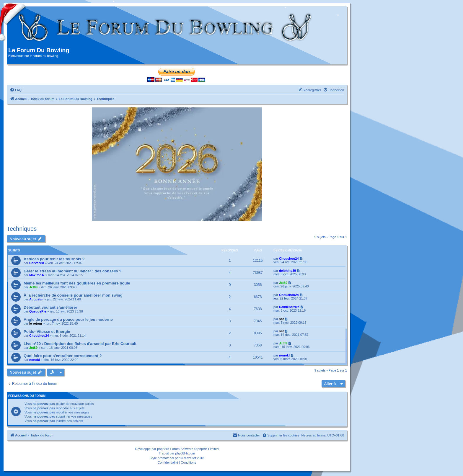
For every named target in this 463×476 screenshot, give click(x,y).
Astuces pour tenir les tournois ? (54, 259)
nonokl (35, 360)
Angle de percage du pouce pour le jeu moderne (68, 319)
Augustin (36, 299)
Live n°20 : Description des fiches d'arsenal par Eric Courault (80, 344)
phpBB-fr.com (185, 453)
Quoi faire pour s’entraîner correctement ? (63, 356)
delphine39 (287, 271)
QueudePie (38, 311)
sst (281, 319)
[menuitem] (16, 90)
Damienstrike (289, 307)
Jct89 (33, 287)
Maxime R (37, 275)
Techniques (22, 229)
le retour (36, 323)
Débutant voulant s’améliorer (50, 307)
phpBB (162, 449)
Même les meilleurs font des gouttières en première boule (77, 283)
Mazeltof (190, 458)
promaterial (166, 458)
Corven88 (37, 263)
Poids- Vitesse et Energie (47, 332)
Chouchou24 (289, 259)
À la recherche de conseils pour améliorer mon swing (73, 295)
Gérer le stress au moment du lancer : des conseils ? (72, 271)
